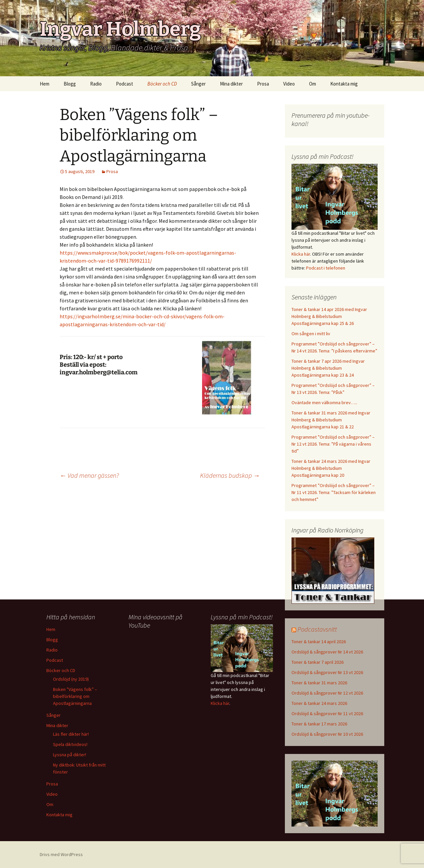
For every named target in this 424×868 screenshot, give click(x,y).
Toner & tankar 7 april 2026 (318, 662)
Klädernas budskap (230, 475)
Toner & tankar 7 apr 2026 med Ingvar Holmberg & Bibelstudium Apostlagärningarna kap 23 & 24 (328, 368)
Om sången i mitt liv (311, 334)
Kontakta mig (344, 84)
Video (289, 84)
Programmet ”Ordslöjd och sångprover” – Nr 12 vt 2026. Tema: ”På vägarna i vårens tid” (333, 444)
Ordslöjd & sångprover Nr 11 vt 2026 (327, 713)
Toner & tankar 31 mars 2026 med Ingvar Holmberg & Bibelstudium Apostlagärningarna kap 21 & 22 (331, 420)
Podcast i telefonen (326, 268)
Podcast (125, 84)
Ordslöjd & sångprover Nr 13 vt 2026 (327, 672)
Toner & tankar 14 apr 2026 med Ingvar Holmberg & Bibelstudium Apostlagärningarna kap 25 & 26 (329, 316)
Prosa (263, 84)
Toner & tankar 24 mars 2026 (319, 703)
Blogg (70, 84)
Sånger (198, 84)
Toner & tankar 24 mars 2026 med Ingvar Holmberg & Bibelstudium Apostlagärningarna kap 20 (331, 468)
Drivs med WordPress (61, 854)
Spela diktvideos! (70, 744)
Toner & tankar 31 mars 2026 (319, 683)
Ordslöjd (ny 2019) (71, 679)
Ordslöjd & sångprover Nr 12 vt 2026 (327, 693)
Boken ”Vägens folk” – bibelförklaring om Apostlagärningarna (75, 696)
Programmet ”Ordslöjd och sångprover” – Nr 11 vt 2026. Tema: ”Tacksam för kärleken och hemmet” (334, 492)
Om (313, 84)
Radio (96, 84)
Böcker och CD (162, 84)
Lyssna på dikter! (70, 755)
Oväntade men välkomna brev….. (324, 403)
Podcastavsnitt (317, 629)
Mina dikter (231, 84)
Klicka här (301, 254)
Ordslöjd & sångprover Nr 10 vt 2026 (327, 734)
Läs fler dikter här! (71, 734)
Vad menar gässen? (89, 475)
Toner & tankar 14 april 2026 (319, 642)
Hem (45, 84)
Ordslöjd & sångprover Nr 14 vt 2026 (327, 652)
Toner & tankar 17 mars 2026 (319, 724)
